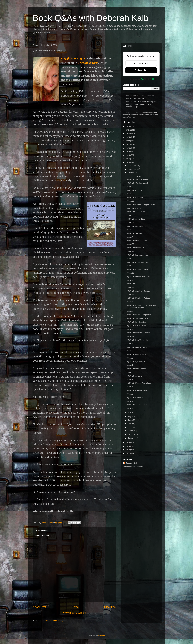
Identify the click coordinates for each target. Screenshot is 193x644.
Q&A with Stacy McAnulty (138, 179)
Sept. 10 (131, 344)
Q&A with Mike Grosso (136, 369)
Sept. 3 (130, 394)
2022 (128, 141)
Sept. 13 (131, 329)
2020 (128, 148)
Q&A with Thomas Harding (138, 405)
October (131, 173)
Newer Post (39, 607)
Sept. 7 (130, 365)
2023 (128, 137)
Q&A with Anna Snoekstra (138, 262)
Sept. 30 (131, 187)
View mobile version (74, 613)
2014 (128, 446)
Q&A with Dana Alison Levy (138, 276)
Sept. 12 (131, 336)
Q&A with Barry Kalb (136, 397)
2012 (128, 453)
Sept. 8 (130, 358)
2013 (128, 450)
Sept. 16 (131, 295)
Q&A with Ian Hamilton (136, 322)
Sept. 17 (131, 287)
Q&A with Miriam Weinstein (138, 325)
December (132, 165)
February (132, 434)
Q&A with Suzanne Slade (138, 318)
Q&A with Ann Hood (135, 284)
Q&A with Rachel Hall (136, 248)
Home (75, 607)
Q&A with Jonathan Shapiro (139, 291)
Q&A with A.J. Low (135, 190)
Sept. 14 (131, 311)
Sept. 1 (130, 408)
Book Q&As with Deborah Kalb (91, 18)
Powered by (141, 79)
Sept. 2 (130, 401)
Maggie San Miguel (73, 58)
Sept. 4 (130, 387)
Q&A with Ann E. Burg (136, 212)
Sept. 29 (131, 194)
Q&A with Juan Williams (137, 347)
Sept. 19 (131, 273)
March (131, 431)
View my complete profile (133, 467)
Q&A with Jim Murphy (136, 233)
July (130, 416)
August (131, 413)
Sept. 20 (131, 266)
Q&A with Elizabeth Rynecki (139, 269)
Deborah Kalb (132, 463)
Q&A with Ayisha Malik (136, 362)
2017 (128, 159)
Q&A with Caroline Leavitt (138, 183)
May (130, 424)
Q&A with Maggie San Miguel (139, 383)
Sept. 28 (131, 201)
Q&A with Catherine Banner (139, 333)
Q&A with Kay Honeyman (138, 208)
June (130, 420)
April (130, 427)
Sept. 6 (130, 372)
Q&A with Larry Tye (135, 197)
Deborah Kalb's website (135, 98)
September (133, 176)
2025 (128, 130)
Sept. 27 (131, 215)
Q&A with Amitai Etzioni (137, 219)
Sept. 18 (131, 280)
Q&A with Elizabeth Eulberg (139, 298)
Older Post (110, 607)
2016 (128, 162)
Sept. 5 (130, 380)
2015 (128, 442)
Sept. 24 (131, 237)
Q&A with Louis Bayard (137, 226)
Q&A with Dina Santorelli (137, 241)
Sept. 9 (130, 351)
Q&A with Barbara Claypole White (141, 205)
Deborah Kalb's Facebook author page (141, 101)
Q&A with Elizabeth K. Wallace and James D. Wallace (141, 306)
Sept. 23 (131, 244)
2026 (128, 126)
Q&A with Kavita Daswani (138, 255)
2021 (128, 144)
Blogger (101, 636)
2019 (128, 152)
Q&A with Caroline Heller (137, 390)
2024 (128, 134)
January (131, 438)
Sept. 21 (131, 259)
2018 (128, 155)
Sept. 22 (131, 251)
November (132, 169)
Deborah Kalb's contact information (139, 95)
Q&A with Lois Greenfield (138, 340)
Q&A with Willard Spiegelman (139, 315)
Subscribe (141, 70)
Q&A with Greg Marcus (137, 354)
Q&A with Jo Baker (135, 376)
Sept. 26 (131, 223)
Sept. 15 (131, 302)
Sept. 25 (131, 230)
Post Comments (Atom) (54, 621)
